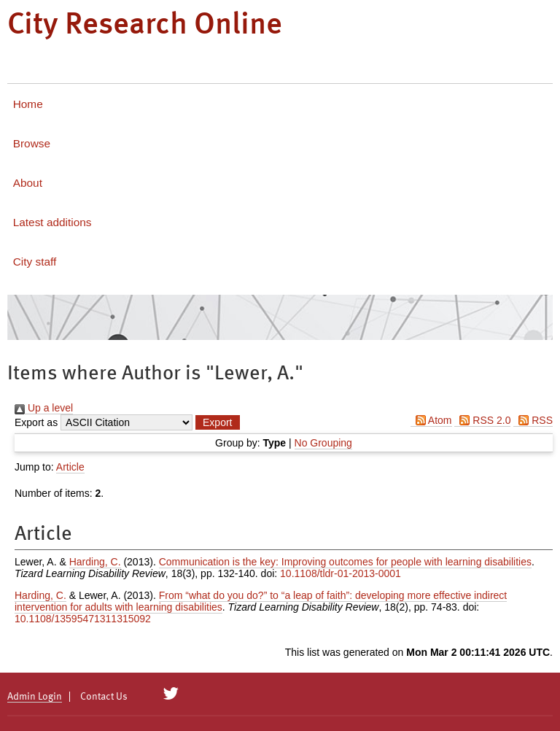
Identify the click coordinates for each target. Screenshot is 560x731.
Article (70, 467)
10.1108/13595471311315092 (83, 619)
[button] (217, 422)
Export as (36, 422)
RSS (533, 420)
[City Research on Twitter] (171, 694)
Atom (431, 420)
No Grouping (323, 443)
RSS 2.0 (482, 420)
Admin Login (35, 697)
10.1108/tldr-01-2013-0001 (341, 573)
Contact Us (104, 697)
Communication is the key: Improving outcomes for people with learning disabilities (345, 562)
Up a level (44, 408)
